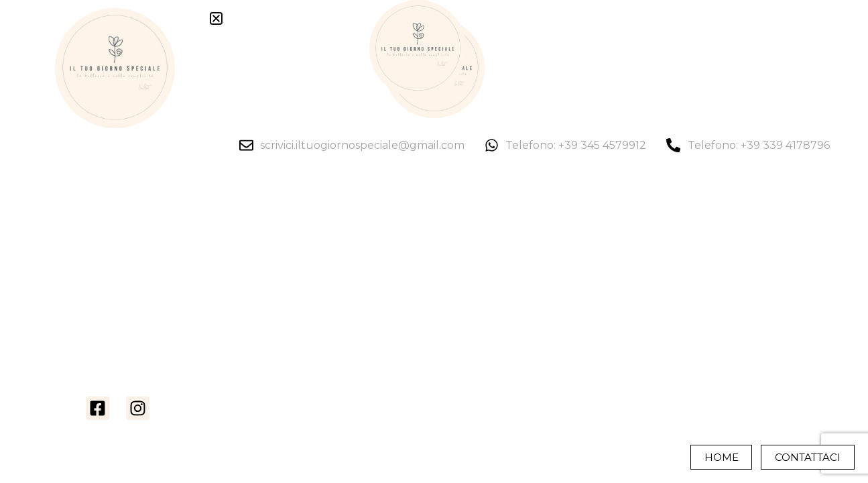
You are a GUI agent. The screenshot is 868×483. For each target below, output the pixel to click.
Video (118, 248)
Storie (118, 313)
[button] (216, 18)
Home (117, 184)
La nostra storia (117, 205)
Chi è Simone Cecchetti (117, 334)
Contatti (118, 377)
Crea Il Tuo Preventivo (118, 356)
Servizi (117, 291)
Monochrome (118, 270)
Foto (118, 227)
